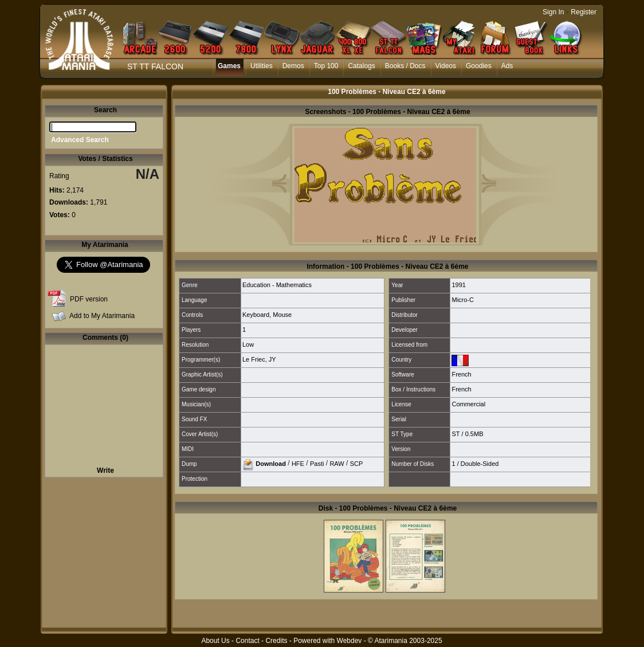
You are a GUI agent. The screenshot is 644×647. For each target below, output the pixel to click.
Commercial (468, 404)
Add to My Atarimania (102, 316)
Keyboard (256, 315)
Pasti (317, 463)
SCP (357, 463)
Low (248, 344)
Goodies (479, 66)
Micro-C (463, 300)
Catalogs (361, 66)
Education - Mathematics (277, 285)
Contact (247, 641)
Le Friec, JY (259, 359)
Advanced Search (80, 140)
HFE (298, 463)
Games (229, 66)
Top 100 (326, 66)
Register (584, 12)
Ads (507, 66)
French (461, 374)
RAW (337, 463)
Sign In (553, 12)
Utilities (262, 66)
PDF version (89, 299)
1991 (458, 285)
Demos (293, 66)
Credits (276, 641)
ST (455, 434)
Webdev (350, 641)
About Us (215, 641)
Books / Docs (405, 66)
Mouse (282, 315)
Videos (446, 66)
